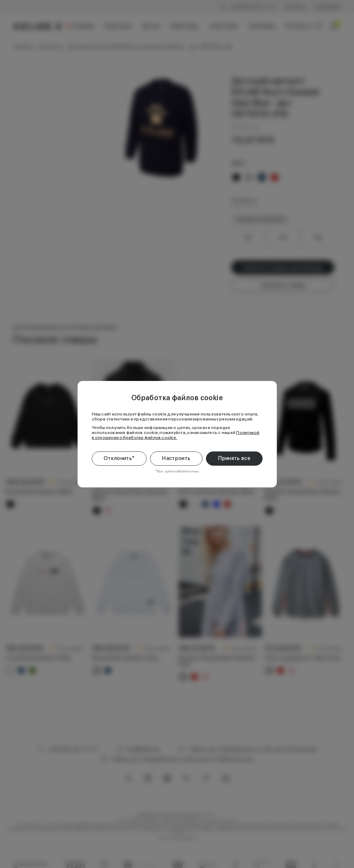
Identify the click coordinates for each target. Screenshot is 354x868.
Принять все (234, 458)
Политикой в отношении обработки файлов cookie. (176, 435)
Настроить (176, 458)
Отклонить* (119, 458)
